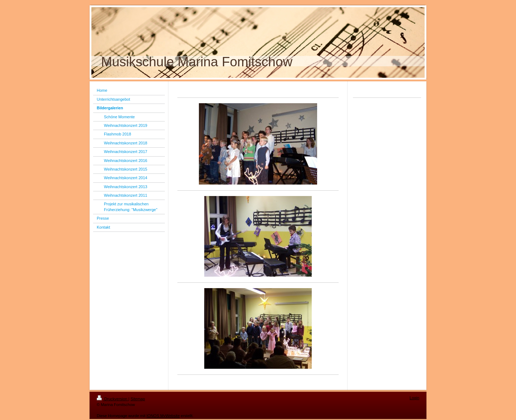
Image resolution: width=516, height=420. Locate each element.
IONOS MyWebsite (163, 416)
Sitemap (138, 399)
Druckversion (113, 399)
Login (414, 398)
